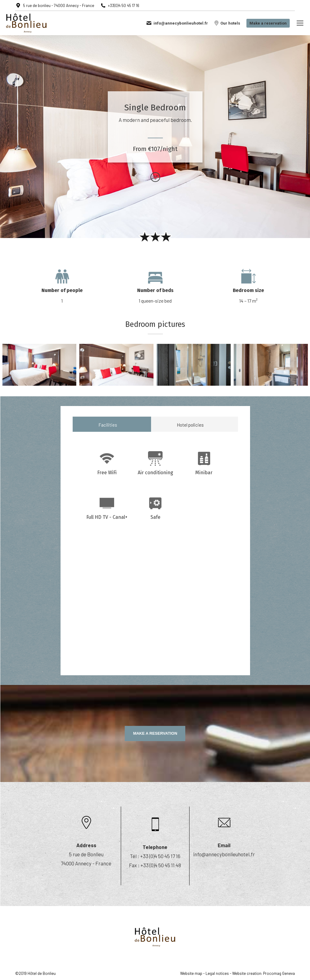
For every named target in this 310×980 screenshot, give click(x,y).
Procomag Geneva (279, 973)
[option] (62, 286)
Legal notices (217, 973)
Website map (191, 973)
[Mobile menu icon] (300, 23)
